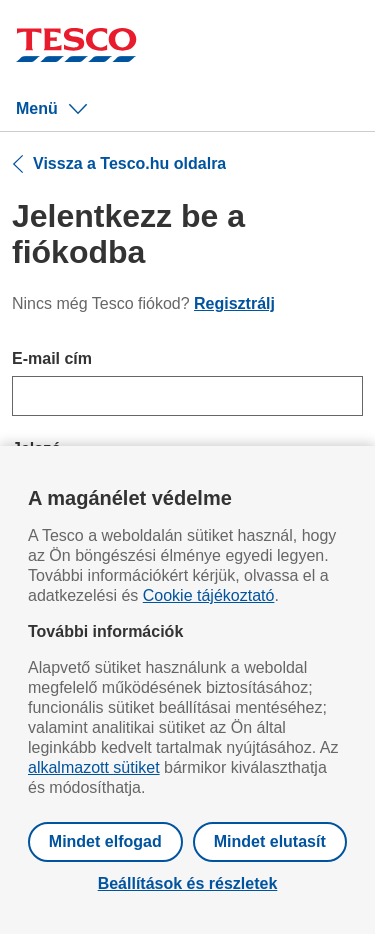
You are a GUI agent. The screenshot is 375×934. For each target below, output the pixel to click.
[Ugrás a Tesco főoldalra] (76, 47)
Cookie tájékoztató (209, 595)
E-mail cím (52, 358)
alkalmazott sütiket (94, 767)
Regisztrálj (234, 303)
